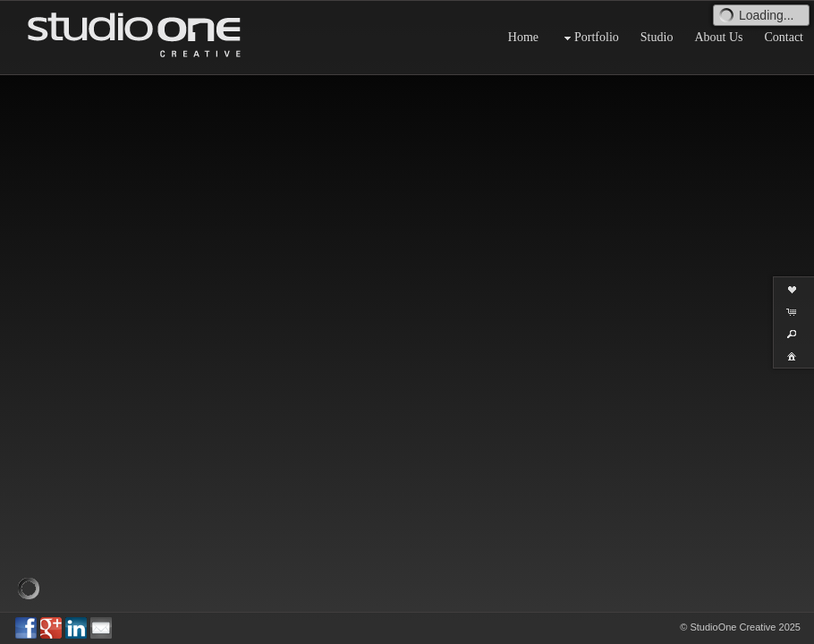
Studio (657, 37)
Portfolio (589, 38)
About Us (718, 37)
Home (523, 37)
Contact (784, 37)
